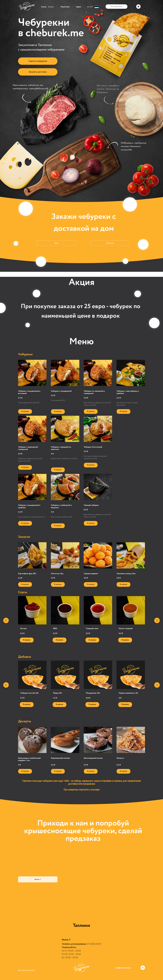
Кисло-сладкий (126, 629)
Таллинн (51, 7)
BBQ (55, 629)
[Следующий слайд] (157, 620)
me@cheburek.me (123, 968)
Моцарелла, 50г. (93, 693)
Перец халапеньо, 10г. (129, 693)
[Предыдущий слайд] (6, 620)
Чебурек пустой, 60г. (30, 693)
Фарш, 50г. (58, 693)
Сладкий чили (92, 629)
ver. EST (90, 7)
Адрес (79, 7)
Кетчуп (23, 629)
